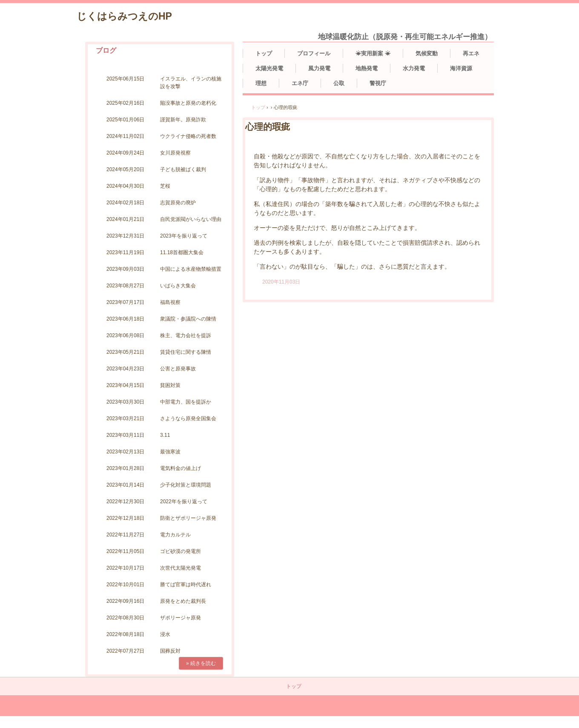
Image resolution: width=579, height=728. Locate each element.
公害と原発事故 (178, 369)
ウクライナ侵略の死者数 (188, 136)
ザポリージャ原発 (181, 618)
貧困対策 (170, 385)
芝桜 (165, 186)
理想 (261, 83)
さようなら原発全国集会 (188, 418)
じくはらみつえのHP (124, 16)
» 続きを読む (201, 663)
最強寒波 (170, 452)
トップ (264, 53)
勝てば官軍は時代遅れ (186, 585)
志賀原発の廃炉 (178, 203)
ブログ (106, 50)
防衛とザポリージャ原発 (188, 518)
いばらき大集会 (178, 286)
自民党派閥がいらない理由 (191, 219)
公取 (339, 83)
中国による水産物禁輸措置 (191, 269)
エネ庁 (300, 83)
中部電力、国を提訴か (186, 402)
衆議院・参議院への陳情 (188, 319)
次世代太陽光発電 (181, 568)
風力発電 (319, 68)
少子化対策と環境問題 (186, 485)
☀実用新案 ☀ (373, 53)
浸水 (165, 634)
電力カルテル (175, 535)
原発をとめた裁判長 (183, 601)
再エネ (471, 53)
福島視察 (170, 302)
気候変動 (427, 53)
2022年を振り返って (184, 502)
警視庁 (378, 83)
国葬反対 (170, 651)
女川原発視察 (175, 153)
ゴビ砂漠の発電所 (181, 551)
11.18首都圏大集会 (182, 252)
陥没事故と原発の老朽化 (188, 103)
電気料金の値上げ (181, 468)
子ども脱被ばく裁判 (183, 169)
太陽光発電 (269, 68)
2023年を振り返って (184, 236)
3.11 (165, 435)
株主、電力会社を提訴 (186, 335)
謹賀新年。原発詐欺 (183, 120)
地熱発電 (367, 68)
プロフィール (314, 53)
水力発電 (414, 68)
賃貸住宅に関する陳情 (186, 352)
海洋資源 (461, 68)
